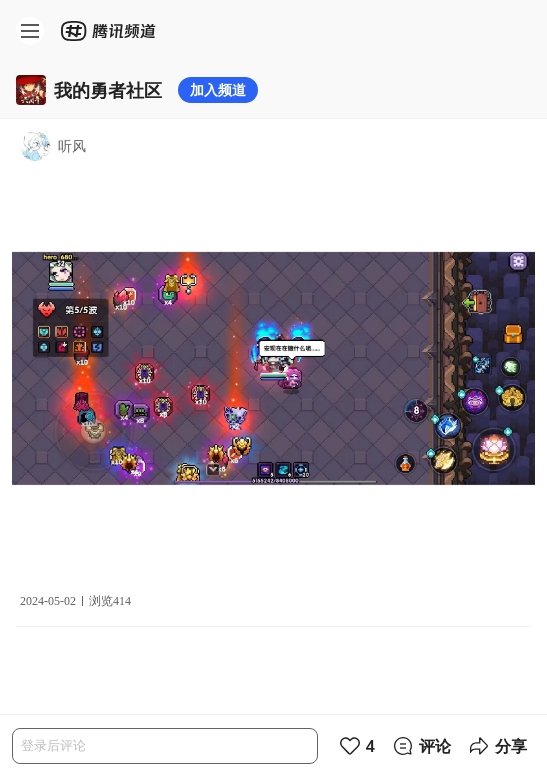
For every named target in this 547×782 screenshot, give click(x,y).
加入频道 (218, 89)
